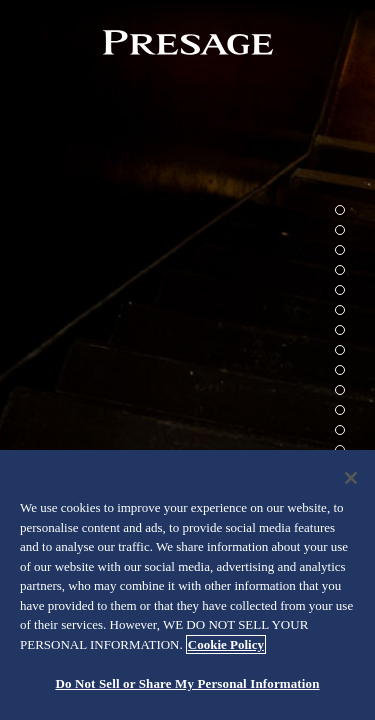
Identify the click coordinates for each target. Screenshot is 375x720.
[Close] (351, 478)
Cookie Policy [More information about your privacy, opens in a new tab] (226, 644)
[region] (187, 585)
